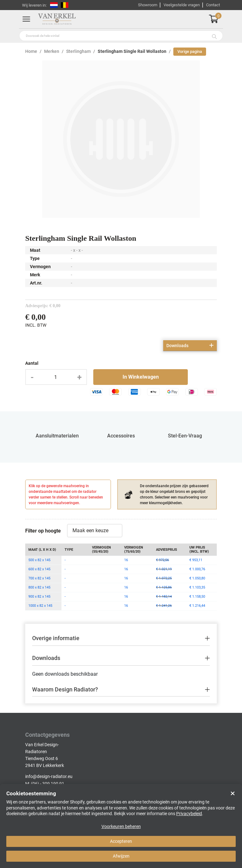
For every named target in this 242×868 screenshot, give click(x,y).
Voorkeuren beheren (121, 826)
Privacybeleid (189, 814)
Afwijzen (121, 856)
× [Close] (233, 793)
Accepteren (121, 841)
